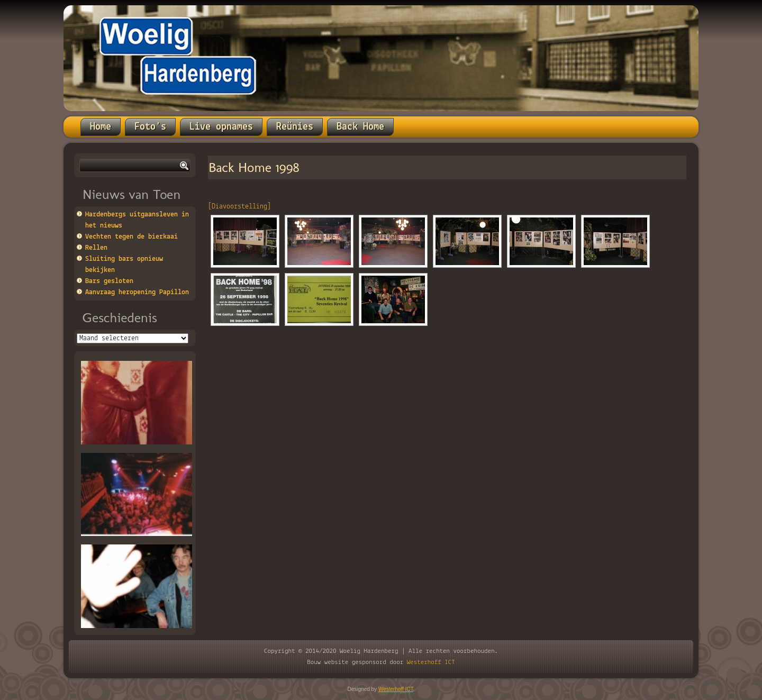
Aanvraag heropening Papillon (137, 292)
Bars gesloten (109, 281)
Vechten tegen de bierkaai (131, 237)
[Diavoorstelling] (239, 207)
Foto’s (150, 127)
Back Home (360, 127)
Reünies (295, 127)
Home (101, 127)
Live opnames (221, 127)
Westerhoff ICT (431, 662)
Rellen (96, 248)
